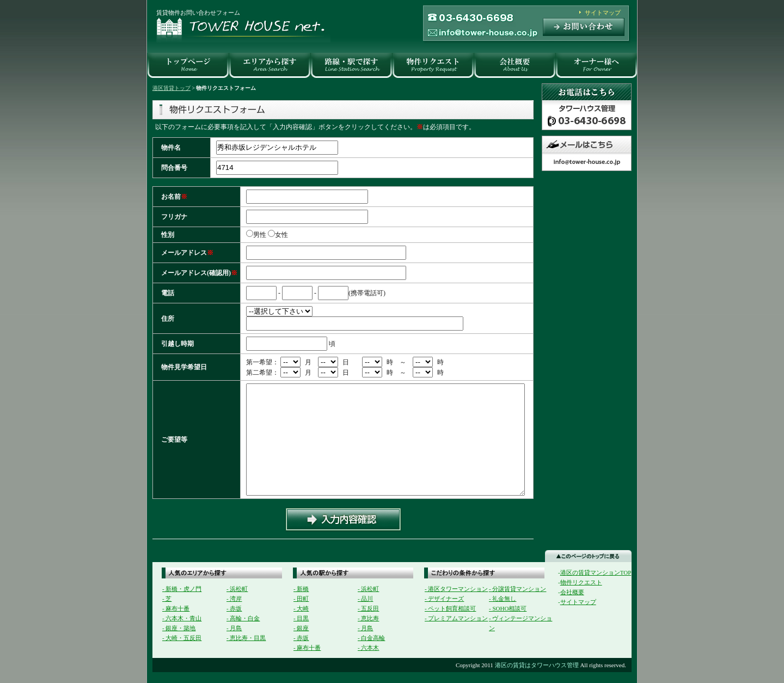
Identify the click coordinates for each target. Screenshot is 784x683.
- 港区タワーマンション (456, 589)
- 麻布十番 (176, 608)
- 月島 (234, 628)
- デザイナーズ (444, 599)
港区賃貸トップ (171, 88)
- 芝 (167, 599)
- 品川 (365, 599)
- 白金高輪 (371, 638)
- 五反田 (368, 608)
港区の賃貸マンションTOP (596, 572)
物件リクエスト (581, 582)
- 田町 (301, 599)
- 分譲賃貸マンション (517, 589)
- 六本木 (368, 648)
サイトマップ (603, 13)
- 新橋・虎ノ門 (182, 589)
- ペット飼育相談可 (450, 608)
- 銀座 (301, 628)
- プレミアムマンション (456, 618)
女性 (285, 235)
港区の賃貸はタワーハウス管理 (537, 665)
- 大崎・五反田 (182, 638)
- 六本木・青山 (182, 618)
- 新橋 (301, 589)
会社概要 (572, 592)
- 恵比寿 (368, 618)
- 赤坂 (234, 608)
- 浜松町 (237, 589)
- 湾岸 (234, 599)
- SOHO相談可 (508, 608)
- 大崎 (301, 608)
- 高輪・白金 (243, 618)
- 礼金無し (503, 599)
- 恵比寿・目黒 (246, 638)
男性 (260, 235)
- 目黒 (301, 618)
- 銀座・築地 (179, 628)
